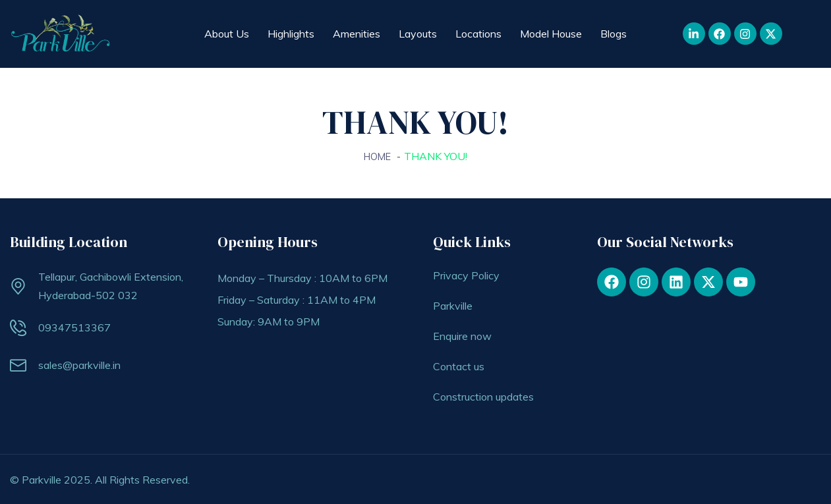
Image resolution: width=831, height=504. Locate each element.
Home (378, 156)
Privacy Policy (466, 275)
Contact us (459, 366)
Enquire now (462, 335)
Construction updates (483, 396)
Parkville (453, 305)
